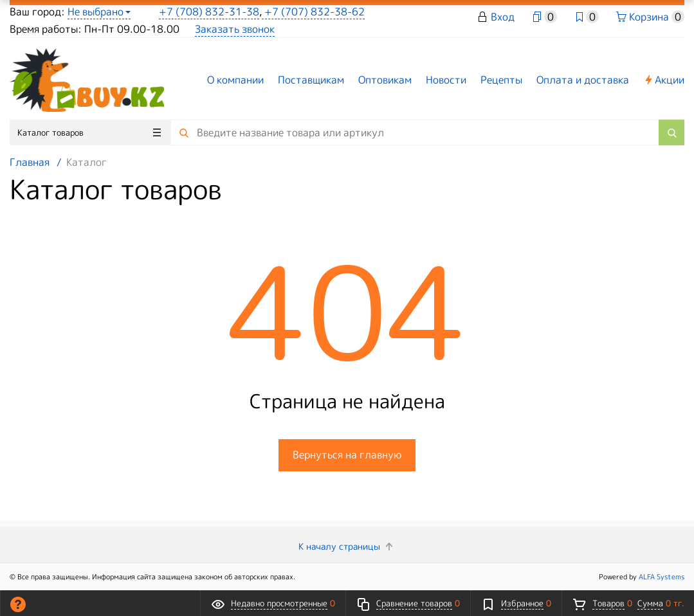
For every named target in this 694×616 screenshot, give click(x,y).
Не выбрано (99, 12)
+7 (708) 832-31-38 (209, 12)
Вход (503, 17)
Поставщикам (311, 80)
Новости (446, 80)
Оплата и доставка (583, 80)
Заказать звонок (235, 29)
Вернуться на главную (347, 455)
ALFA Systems (662, 577)
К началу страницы (347, 546)
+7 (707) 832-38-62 (313, 12)
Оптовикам (385, 80)
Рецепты (501, 80)
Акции (664, 80)
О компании (235, 80)
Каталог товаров (89, 132)
